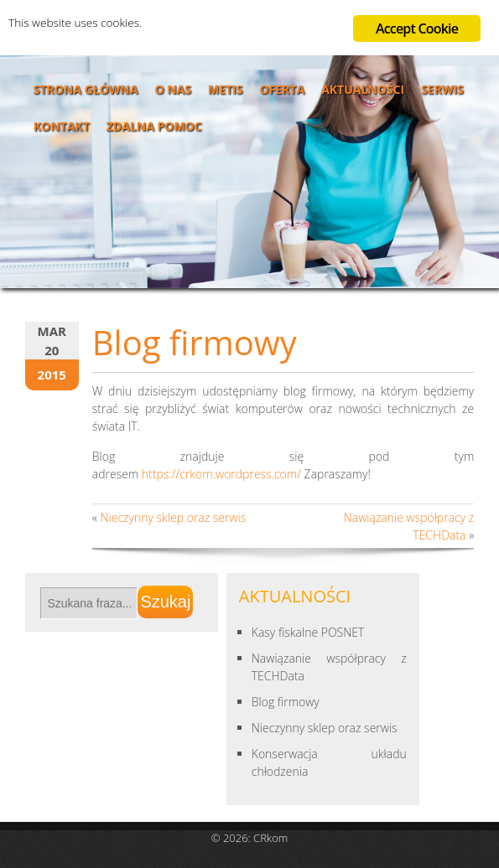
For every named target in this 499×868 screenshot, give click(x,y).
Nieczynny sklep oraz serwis (173, 517)
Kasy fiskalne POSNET (308, 632)
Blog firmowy (286, 702)
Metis (226, 89)
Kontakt (62, 126)
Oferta (282, 89)
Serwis (442, 89)
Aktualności (363, 89)
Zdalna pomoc (154, 126)
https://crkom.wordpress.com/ (221, 474)
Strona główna (86, 89)
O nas (173, 89)
